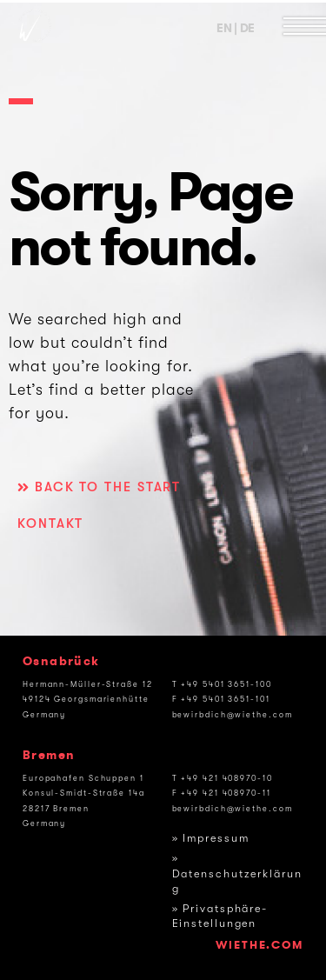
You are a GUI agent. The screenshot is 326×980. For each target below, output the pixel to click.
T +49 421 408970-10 (223, 778)
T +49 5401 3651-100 (222, 684)
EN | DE (236, 28)
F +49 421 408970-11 (222, 793)
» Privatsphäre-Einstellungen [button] (220, 917)
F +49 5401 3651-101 (221, 699)
